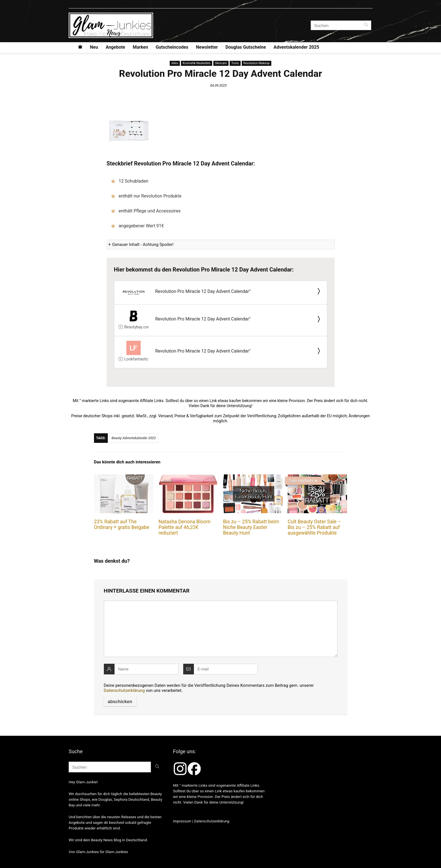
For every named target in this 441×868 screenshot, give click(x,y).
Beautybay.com (135, 327)
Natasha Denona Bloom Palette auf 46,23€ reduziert (184, 527)
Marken (140, 47)
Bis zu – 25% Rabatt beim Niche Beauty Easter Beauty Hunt (251, 527)
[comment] (221, 629)
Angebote (115, 47)
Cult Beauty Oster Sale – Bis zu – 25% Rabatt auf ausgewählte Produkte (314, 527)
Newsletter (207, 47)
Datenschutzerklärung (124, 690)
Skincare (221, 63)
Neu (94, 47)
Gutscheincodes (172, 47)
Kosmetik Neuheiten (197, 63)
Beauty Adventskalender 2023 (134, 438)
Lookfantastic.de (136, 359)
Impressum (182, 821)
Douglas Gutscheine (246, 47)
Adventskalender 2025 (296, 47)
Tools (235, 63)
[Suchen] (366, 25)
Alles (175, 63)
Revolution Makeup (257, 63)
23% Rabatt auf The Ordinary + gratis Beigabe (122, 524)
